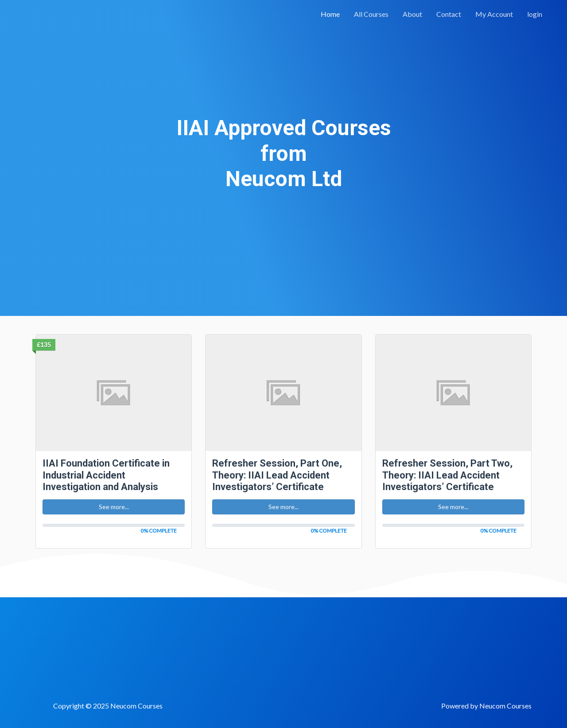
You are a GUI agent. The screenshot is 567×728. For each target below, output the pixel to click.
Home (330, 14)
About (412, 14)
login (535, 14)
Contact (449, 14)
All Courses (371, 14)
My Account (494, 14)
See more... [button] (114, 507)
